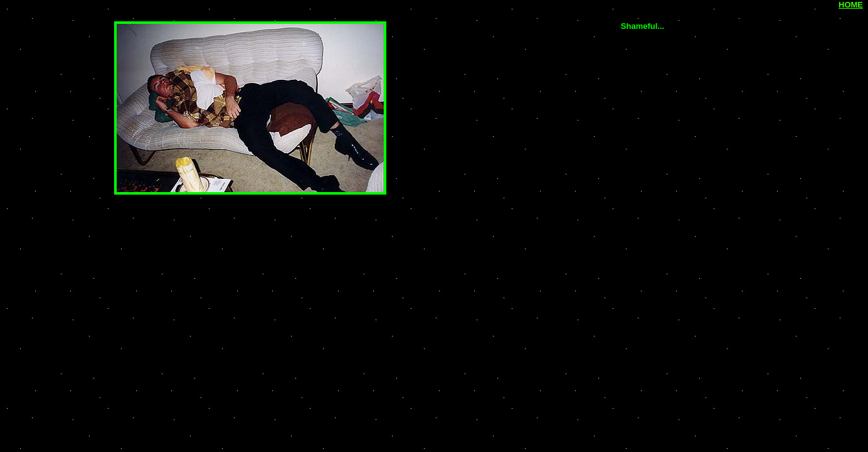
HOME (851, 5)
